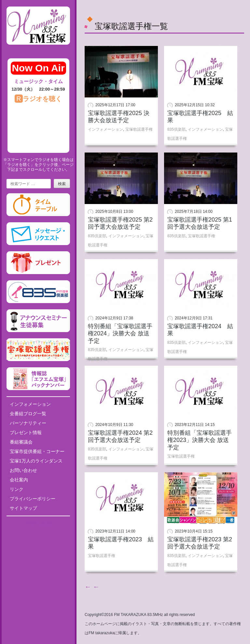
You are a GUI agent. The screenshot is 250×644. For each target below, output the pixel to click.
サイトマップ (23, 508)
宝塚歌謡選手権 (139, 129)
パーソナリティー (28, 423)
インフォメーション (30, 404)
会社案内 (19, 480)
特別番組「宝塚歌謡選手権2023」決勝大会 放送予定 (200, 440)
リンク (17, 489)
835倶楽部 (176, 129)
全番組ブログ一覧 (28, 414)
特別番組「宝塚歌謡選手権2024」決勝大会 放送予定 (120, 334)
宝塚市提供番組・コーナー (37, 451)
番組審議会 (21, 442)
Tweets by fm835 (38, 523)
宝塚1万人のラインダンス (36, 461)
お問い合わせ (23, 470)
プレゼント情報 (26, 432)
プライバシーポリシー (33, 499)
